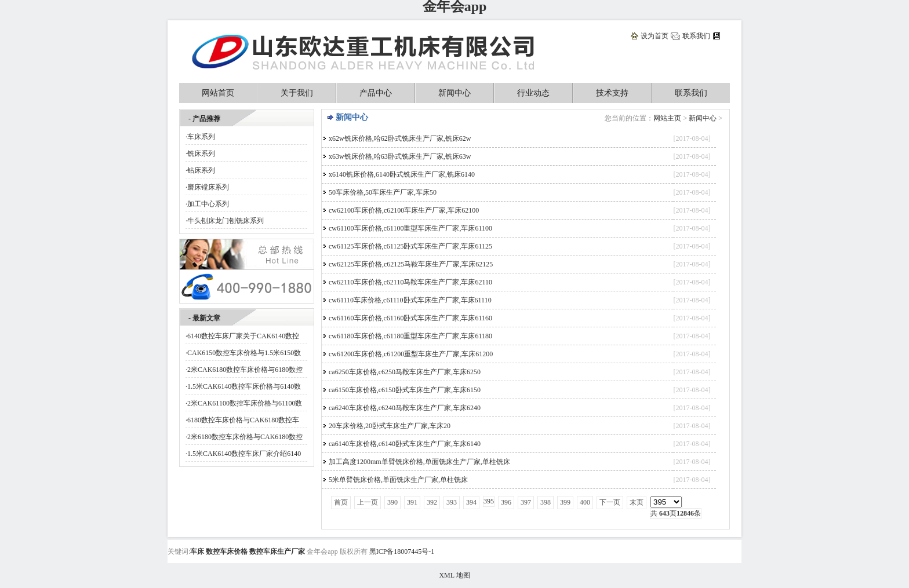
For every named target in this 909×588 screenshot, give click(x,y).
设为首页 (655, 36)
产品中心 (376, 93)
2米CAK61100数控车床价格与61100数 (245, 403)
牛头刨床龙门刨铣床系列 (226, 221)
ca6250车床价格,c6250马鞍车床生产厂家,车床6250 (405, 372)
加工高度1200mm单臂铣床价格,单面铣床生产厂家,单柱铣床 (419, 462)
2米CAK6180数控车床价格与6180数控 (245, 370)
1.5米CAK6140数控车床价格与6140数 (244, 386)
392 (432, 502)
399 (565, 502)
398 (546, 502)
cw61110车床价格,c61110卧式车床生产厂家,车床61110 (410, 300)
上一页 (368, 502)
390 (392, 502)
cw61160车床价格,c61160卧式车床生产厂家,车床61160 (410, 318)
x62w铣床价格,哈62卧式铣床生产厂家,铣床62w (400, 138)
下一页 (610, 502)
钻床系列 (201, 170)
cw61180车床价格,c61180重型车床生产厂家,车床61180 (410, 336)
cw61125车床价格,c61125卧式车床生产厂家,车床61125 (410, 246)
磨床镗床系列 (208, 187)
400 (585, 502)
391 (412, 502)
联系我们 (696, 36)
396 (506, 502)
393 (452, 502)
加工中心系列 (208, 204)
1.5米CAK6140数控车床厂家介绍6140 (244, 454)
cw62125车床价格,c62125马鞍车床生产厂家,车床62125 (411, 264)
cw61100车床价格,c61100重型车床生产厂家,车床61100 (410, 228)
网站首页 (218, 93)
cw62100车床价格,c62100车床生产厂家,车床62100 (404, 210)
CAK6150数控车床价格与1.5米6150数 (244, 353)
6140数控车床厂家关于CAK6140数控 (243, 336)
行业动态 (533, 93)
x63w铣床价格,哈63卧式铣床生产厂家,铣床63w (400, 156)
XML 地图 (454, 575)
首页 (341, 502)
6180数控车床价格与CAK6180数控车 (243, 420)
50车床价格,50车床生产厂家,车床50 (383, 192)
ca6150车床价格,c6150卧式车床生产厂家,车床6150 (405, 390)
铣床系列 (201, 154)
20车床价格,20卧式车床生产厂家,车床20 (390, 426)
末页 (637, 502)
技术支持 (612, 93)
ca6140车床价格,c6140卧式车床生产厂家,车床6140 (405, 444)
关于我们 (297, 93)
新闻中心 (454, 93)
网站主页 (667, 118)
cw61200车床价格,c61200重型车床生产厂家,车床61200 (411, 354)
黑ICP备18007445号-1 (402, 552)
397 (526, 502)
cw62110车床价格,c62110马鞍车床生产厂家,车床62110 (410, 282)
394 (471, 502)
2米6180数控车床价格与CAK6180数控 (245, 437)
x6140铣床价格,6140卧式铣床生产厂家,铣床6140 (402, 174)
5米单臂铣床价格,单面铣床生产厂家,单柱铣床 (398, 480)
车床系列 (201, 137)
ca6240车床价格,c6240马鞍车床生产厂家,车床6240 (405, 408)
